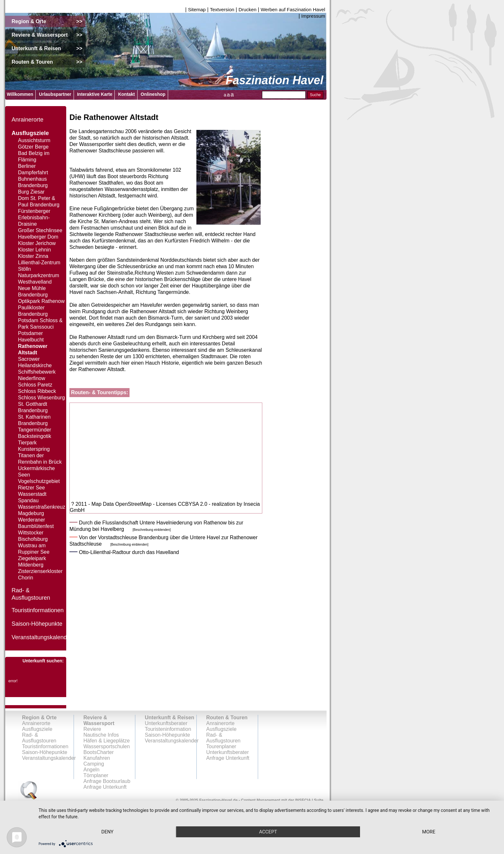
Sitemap (197, 9)
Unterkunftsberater (166, 723)
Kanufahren (97, 758)
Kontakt (126, 94)
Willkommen (20, 94)
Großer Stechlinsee (40, 230)
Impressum (313, 16)
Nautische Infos (101, 735)
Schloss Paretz (35, 385)
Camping (94, 764)
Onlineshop (153, 94)
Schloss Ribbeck (37, 391)
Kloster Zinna (33, 256)
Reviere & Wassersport (99, 720)
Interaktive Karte (95, 94)
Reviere (92, 729)
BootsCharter (99, 752)
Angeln (92, 770)
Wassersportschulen (107, 746)
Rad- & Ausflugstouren (39, 738)
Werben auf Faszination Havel (293, 9)
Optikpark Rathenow (41, 301)
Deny (107, 832)
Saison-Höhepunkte (37, 624)
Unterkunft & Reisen (170, 718)
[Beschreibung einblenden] (152, 530)
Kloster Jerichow (37, 243)
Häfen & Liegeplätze (107, 741)
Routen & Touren (227, 718)
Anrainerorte (27, 120)
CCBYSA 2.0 (193, 504)
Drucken (248, 9)
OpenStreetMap (133, 504)
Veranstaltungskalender (42, 637)
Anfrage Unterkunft (228, 758)
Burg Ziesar (31, 192)
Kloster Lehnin (34, 250)
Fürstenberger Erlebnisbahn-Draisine (34, 218)
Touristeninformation (168, 729)
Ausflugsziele (30, 133)
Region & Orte (40, 718)
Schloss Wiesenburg (41, 398)
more (429, 832)
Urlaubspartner (55, 94)
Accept (268, 832)
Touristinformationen (38, 610)
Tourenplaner (221, 746)
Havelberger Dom (38, 237)
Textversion (222, 9)
